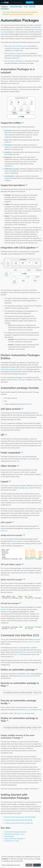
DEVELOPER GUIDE (16, 7)
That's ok (37, 865)
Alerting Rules (10, 176)
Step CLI (28, 404)
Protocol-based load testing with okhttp (18, 820)
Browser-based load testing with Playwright (20, 817)
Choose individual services (11, 865)
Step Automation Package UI (15, 839)
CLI (38, 789)
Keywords (8, 130)
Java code (17, 503)
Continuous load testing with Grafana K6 (19, 823)
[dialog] (21, 861)
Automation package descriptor (12, 369)
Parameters (9, 145)
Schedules (8, 152)
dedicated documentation (29, 676)
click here (6, 14)
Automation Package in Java (14, 834)
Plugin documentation (26, 652)
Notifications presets (12, 169)
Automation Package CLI (16, 61)
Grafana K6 (5, 609)
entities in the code (18, 380)
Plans (6, 140)
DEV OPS (32, 7)
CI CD (26, 7)
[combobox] (17, 2)
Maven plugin (9, 836)
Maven (38, 639)
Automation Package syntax (17, 46)
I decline (29, 865)
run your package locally (33, 710)
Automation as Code (12, 841)
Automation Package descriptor (16, 832)
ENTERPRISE (5, 9)
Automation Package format (17, 53)
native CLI (32, 642)
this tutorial (17, 541)
